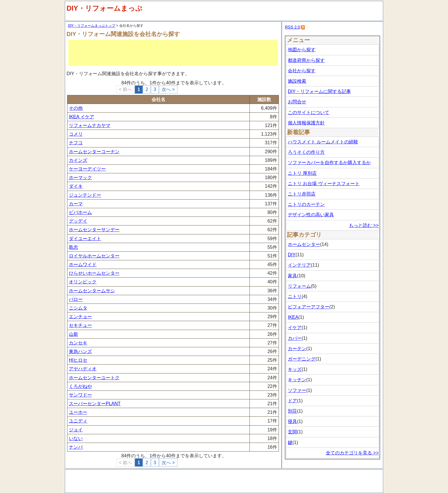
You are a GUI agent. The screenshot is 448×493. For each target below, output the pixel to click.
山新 (73, 334)
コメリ (76, 134)
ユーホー (78, 412)
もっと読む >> (364, 225)
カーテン (297, 349)
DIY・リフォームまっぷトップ (92, 26)
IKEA (293, 317)
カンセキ (78, 343)
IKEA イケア (82, 117)
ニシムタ (78, 308)
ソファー (297, 390)
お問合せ (297, 102)
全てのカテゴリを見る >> (352, 453)
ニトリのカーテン (306, 204)
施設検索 (297, 81)
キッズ (295, 369)
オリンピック (83, 282)
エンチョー (80, 317)
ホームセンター (304, 244)
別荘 (292, 411)
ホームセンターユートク (94, 378)
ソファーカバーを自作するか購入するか (329, 163)
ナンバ (76, 447)
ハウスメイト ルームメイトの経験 (323, 142)
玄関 (292, 432)
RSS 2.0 (292, 27)
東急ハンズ (80, 351)
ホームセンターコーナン (94, 152)
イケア (295, 328)
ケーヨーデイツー (87, 169)
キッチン (297, 380)
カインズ (78, 160)
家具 (292, 276)
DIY (292, 255)
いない (76, 438)
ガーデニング (302, 359)
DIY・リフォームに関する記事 (319, 91)
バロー (76, 299)
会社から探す (302, 71)
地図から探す (302, 50)
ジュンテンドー (85, 195)
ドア (292, 401)
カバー (295, 338)
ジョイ (76, 430)
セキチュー (80, 325)
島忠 (73, 247)
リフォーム (299, 286)
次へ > (168, 89)
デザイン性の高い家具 (311, 215)
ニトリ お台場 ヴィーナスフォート (324, 184)
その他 (76, 108)
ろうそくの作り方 (306, 152)
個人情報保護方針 (306, 123)
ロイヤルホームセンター (94, 256)
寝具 (292, 421)
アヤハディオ (83, 369)
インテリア (299, 265)
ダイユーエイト (85, 239)
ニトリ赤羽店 (302, 194)
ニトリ (295, 296)
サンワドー (80, 395)
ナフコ (76, 143)
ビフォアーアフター (309, 307)
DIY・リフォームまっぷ (104, 8)
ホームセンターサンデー (94, 230)
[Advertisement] (173, 53)
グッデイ (78, 221)
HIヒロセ (78, 360)
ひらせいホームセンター (94, 273)
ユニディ (78, 421)
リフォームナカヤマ (90, 125)
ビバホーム (80, 212)
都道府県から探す (306, 60)
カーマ (76, 204)
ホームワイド (83, 264)
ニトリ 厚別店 (302, 173)
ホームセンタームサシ (92, 291)
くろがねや (80, 386)
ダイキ (76, 186)
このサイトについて (309, 112)
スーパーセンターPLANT (95, 404)
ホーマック (80, 178)
